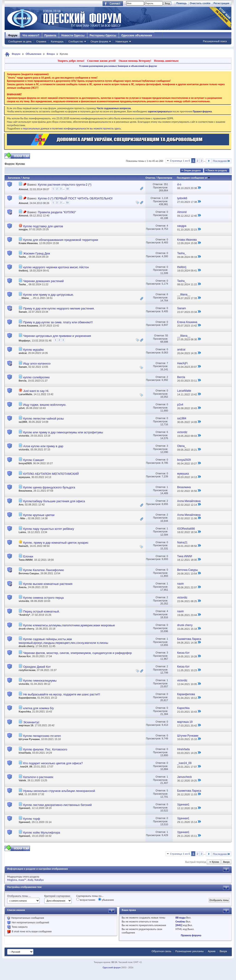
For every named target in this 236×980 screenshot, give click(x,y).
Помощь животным (166, 61)
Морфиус (25, 341)
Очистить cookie (200, 3)
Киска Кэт (25, 656)
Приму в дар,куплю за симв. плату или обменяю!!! (58, 322)
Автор (26, 178)
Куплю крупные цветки (39, 515)
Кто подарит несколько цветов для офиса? (53, 763)
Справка (41, 41)
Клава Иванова (28, 243)
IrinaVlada (25, 753)
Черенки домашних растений (44, 281)
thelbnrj (23, 271)
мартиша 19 (26, 725)
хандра (23, 229)
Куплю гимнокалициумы (40, 681)
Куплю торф (32, 819)
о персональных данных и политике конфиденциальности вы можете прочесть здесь (71, 128)
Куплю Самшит (34, 460)
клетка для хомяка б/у (39, 708)
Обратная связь (161, 951)
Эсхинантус (31, 722)
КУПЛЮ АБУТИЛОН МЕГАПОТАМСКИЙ (51, 474)
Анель (23, 587)
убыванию (106, 900)
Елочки (28, 556)
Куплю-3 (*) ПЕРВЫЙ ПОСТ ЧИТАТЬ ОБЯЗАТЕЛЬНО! (75, 198)
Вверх (226, 862)
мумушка (24, 477)
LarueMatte (25, 394)
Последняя (222, 161)
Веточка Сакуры (29, 573)
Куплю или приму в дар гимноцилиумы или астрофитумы (63, 432)
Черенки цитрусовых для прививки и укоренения (57, 336)
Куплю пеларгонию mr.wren (42, 736)
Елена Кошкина (28, 326)
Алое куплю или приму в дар (43, 446)
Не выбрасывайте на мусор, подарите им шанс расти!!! (62, 694)
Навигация (122, 41)
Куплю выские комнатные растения (48, 584)
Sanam (23, 312)
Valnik (22, 780)
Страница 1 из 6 (180, 161)
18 (67, 189)
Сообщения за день (20, 41)
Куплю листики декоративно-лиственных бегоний (58, 805)
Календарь (57, 41)
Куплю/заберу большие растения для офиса (54, 501)
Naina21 (24, 546)
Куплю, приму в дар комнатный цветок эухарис (56, 543)
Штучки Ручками (29, 739)
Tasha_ (23, 257)
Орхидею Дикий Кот (37, 667)
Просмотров (165, 178)
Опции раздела (192, 171)
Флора (51, 54)
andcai (23, 353)
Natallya (39, 880)
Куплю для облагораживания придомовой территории (61, 240)
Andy (30, 880)
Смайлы (180, 922)
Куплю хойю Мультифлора (42, 833)
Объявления (33, 54)
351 (166, 184)
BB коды (180, 918)
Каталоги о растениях (38, 777)
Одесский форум (112, 967)
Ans (21, 505)
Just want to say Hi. (36, 391)
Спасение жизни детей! (102, 61)
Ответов (150, 178)
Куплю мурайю (34, 350)
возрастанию (86, 900)
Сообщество (76, 41)
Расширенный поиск (215, 41)
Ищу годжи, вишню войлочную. (45, 405)
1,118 (165, 198)
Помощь (181, 3)
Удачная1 (25, 808)
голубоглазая (27, 670)
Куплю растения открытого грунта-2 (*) (65, 185)
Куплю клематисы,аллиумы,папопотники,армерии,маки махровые (69, 625)
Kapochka (25, 712)
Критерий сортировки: (57, 896)
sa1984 (23, 422)
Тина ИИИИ (26, 560)
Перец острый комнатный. (42, 611)
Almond (23, 190)
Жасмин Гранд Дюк (37, 253)
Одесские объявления (137, 35)
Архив (212, 951)
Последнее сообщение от (193, 178)
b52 (21, 794)
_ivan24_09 (25, 767)
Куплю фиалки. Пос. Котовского (45, 749)
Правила (50, 35)
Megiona (12, 880)
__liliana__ (25, 298)
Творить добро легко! (71, 61)
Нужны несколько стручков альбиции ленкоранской (59, 791)
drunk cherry (26, 629)
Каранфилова (27, 698)
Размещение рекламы (190, 951)
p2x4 (22, 408)
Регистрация (221, 3)
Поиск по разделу (217, 171)
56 (67, 203)
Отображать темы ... (19, 896)
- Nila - (23, 518)
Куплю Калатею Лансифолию (44, 570)
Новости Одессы (73, 35)
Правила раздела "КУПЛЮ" (57, 212)
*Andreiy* (24, 615)
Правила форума (191, 935)
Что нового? (31, 35)
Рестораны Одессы (103, 35)
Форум (13, 35)
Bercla (23, 381)
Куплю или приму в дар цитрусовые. (49, 295)
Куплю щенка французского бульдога (49, 487)
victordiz (24, 436)
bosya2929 (25, 463)
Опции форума (99, 41)
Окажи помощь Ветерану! (135, 61)
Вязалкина (25, 491)
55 (167, 335)
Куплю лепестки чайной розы (44, 419)
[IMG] (179, 925)
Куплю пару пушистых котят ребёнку (49, 529)
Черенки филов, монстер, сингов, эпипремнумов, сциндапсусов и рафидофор (78, 653)
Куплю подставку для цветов (43, 226)
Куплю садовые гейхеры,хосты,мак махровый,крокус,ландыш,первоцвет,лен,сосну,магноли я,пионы (63, 641)
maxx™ (22, 880)
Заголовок (14, 178)
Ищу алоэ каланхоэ (37, 363)
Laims (22, 532)
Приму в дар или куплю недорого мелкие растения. (59, 308)
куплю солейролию (37, 377)
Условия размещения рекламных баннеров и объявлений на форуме (118, 66)
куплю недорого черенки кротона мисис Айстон (56, 267)
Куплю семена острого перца (44, 598)
